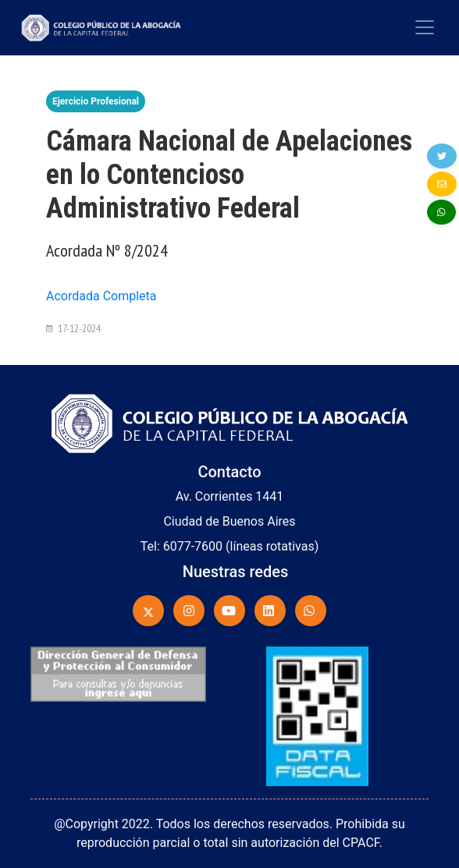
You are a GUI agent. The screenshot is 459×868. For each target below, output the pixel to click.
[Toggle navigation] (425, 27)
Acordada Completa (101, 296)
